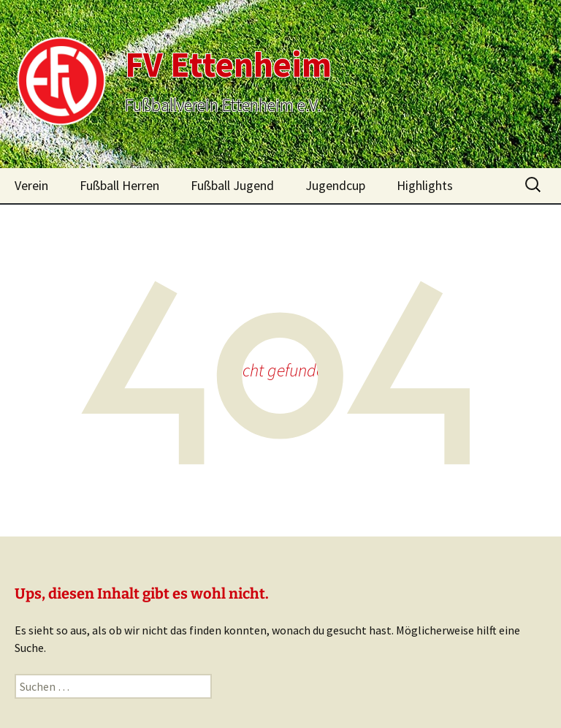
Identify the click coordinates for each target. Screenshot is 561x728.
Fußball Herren (119, 185)
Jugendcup (335, 185)
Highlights (425, 185)
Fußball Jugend (232, 185)
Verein (31, 185)
